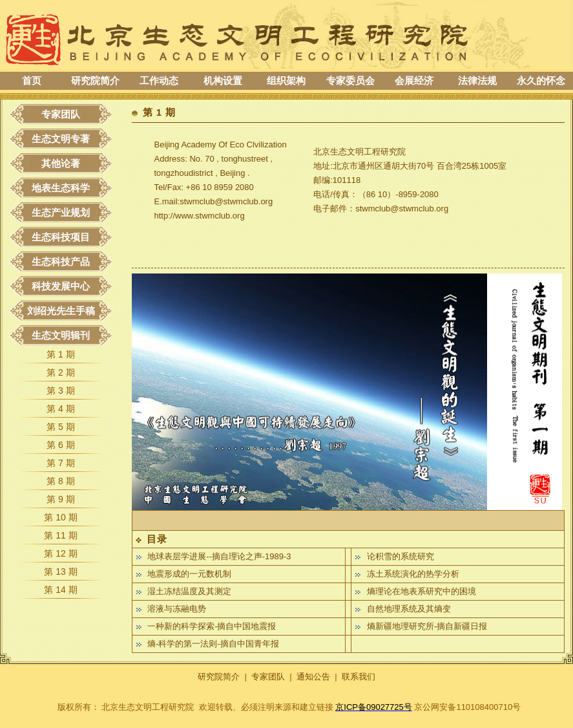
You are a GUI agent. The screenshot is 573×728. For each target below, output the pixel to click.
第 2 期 (61, 372)
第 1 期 (61, 354)
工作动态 (159, 80)
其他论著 (61, 163)
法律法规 (477, 80)
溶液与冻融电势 (177, 609)
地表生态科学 (61, 188)
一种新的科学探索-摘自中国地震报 (212, 626)
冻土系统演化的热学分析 (413, 574)
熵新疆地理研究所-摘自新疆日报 (427, 626)
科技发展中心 (61, 286)
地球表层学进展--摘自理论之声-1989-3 (219, 556)
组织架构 (286, 80)
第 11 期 (60, 535)
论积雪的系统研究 (401, 556)
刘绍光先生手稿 (61, 311)
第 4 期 (61, 409)
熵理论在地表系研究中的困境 (422, 591)
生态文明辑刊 (61, 335)
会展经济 (414, 80)
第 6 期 (61, 445)
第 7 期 (61, 463)
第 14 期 (60, 590)
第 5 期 (61, 427)
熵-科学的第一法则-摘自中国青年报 (213, 644)
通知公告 (313, 677)
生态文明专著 (61, 139)
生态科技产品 (61, 262)
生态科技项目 (61, 237)
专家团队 (61, 114)
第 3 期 (61, 391)
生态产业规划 (61, 212)
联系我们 (359, 677)
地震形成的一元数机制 (189, 574)
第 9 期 (61, 499)
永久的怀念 (541, 80)
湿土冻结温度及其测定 (189, 591)
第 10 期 (60, 517)
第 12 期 (60, 553)
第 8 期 (61, 481)
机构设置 (223, 80)
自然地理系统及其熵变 (409, 609)
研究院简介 (95, 80)
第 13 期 (60, 572)
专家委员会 (350, 80)
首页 (32, 80)
